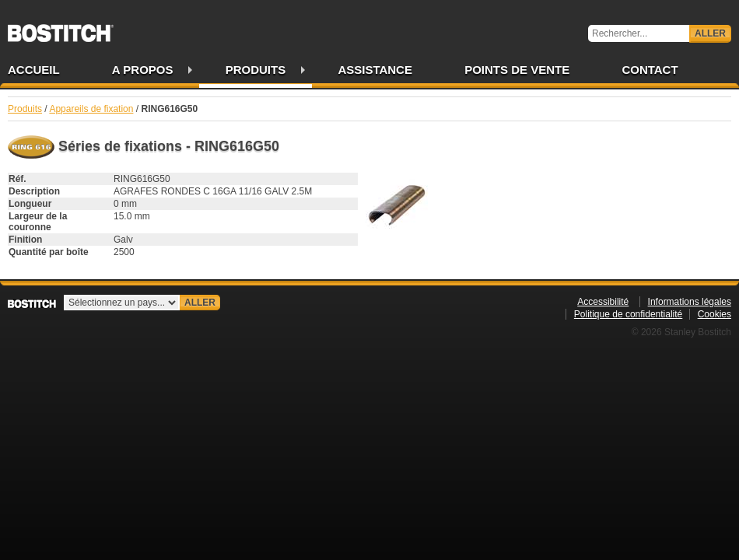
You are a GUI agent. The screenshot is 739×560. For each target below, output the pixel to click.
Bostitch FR (61, 28)
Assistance (375, 70)
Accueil (34, 70)
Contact (650, 70)
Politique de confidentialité (628, 314)
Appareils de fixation (91, 109)
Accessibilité (603, 302)
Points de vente (517, 70)
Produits (256, 70)
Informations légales (690, 302)
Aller (710, 33)
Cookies (714, 314)
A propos (143, 70)
